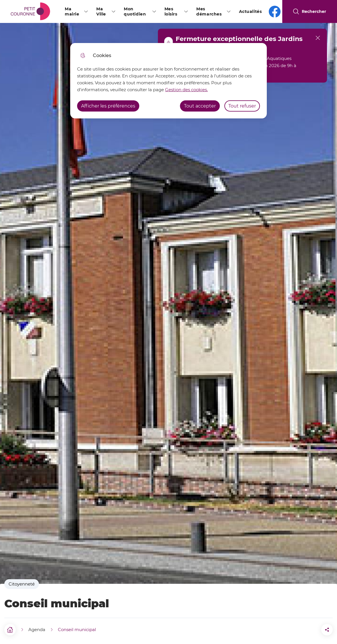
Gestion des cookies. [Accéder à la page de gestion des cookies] (186, 90)
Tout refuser (242, 106)
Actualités (250, 11)
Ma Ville (101, 11)
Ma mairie (72, 11)
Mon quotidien (135, 11)
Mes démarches (209, 11)
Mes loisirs (171, 11)
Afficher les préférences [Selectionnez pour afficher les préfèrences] (108, 106)
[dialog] (168, 81)
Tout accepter (200, 106)
